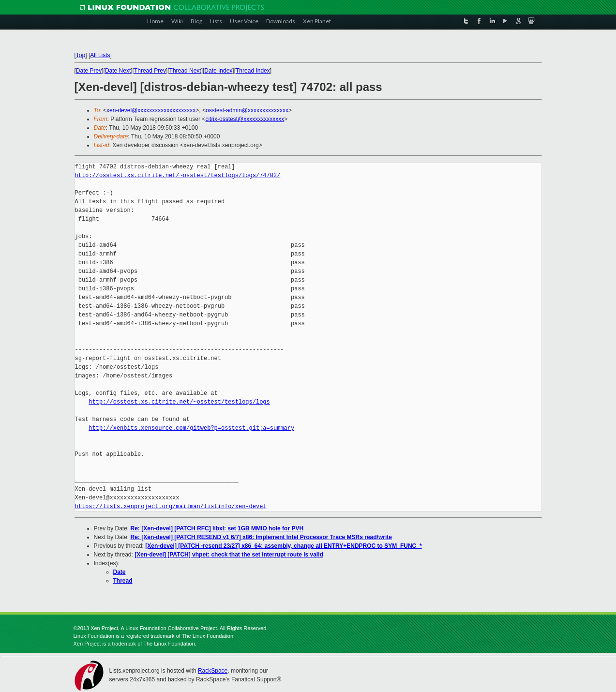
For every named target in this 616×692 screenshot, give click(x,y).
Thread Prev (150, 71)
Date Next (118, 71)
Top (81, 55)
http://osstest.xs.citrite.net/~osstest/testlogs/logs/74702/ (178, 175)
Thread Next (185, 71)
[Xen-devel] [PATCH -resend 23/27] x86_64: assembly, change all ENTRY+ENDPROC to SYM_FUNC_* (283, 546)
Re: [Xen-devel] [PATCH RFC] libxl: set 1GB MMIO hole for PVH (217, 528)
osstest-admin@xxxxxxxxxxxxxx (247, 110)
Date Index (218, 71)
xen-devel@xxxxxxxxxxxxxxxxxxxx (151, 110)
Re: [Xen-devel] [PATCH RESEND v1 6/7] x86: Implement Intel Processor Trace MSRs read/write (261, 537)
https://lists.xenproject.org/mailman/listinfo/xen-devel (171, 506)
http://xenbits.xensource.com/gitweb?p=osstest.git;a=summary (191, 428)
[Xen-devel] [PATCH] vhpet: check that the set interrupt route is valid (229, 555)
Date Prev (89, 71)
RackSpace (213, 671)
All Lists (100, 55)
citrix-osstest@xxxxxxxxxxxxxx (245, 119)
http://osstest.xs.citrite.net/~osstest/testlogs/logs (179, 402)
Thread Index (253, 71)
